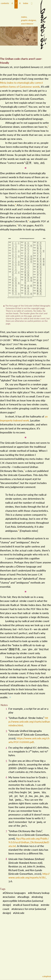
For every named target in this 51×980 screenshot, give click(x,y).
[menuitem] (25, 17)
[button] (12, 4)
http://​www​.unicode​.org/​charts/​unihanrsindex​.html (29, 719)
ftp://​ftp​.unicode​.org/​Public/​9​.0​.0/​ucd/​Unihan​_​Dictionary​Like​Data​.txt (29, 840)
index (26, 3)
